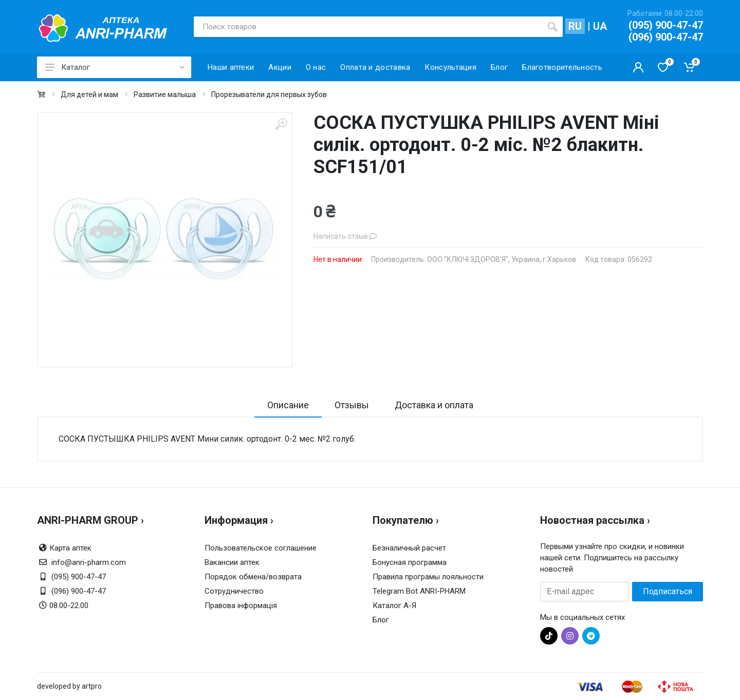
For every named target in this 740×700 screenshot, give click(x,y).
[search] (552, 27)
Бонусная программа (410, 562)
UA (600, 26)
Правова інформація (241, 606)
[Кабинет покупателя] (638, 67)
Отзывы (352, 405)
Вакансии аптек (232, 562)
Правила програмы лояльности (428, 577)
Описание (288, 405)
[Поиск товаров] (368, 27)
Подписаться (668, 591)
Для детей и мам (89, 94)
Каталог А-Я (394, 606)
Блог (381, 620)
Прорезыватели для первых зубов (269, 94)
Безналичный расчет (409, 548)
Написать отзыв (345, 236)
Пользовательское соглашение (261, 548)
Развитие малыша (165, 94)
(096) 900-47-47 (666, 37)
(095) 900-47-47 (666, 25)
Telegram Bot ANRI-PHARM (419, 591)
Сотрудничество (234, 591)
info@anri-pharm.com (89, 562)
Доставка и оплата (434, 405)
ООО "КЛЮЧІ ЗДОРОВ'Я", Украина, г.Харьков (502, 259)
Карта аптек (70, 548)
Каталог (115, 67)
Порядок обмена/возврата (253, 577)
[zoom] (281, 124)
